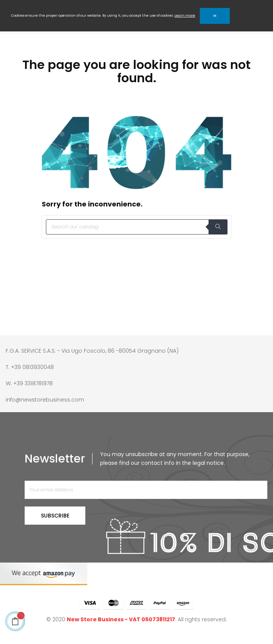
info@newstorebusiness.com (45, 400)
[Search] (136, 227)
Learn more (185, 16)
